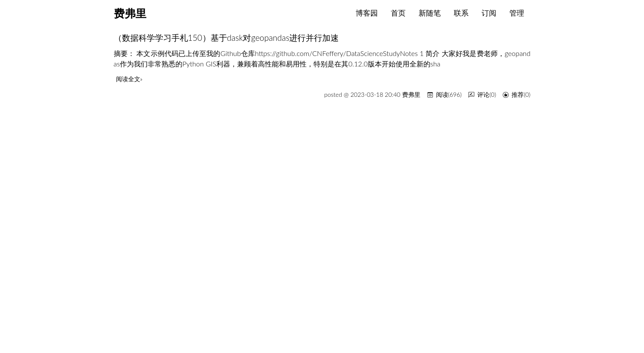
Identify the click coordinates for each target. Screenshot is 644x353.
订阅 (489, 13)
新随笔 (430, 13)
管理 (517, 13)
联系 (461, 13)
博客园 (367, 13)
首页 (398, 13)
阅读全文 (128, 79)
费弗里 (130, 14)
